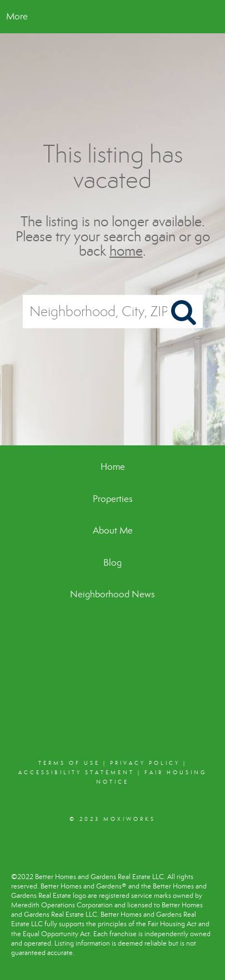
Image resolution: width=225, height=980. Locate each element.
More (17, 16)
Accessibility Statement (76, 773)
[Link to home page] (112, 17)
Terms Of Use (69, 763)
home (126, 251)
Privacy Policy (145, 763)
